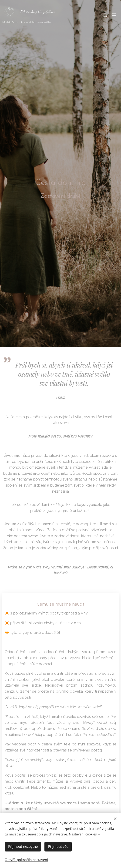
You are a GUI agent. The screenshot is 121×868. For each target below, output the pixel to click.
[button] (105, 15)
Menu (114, 15)
